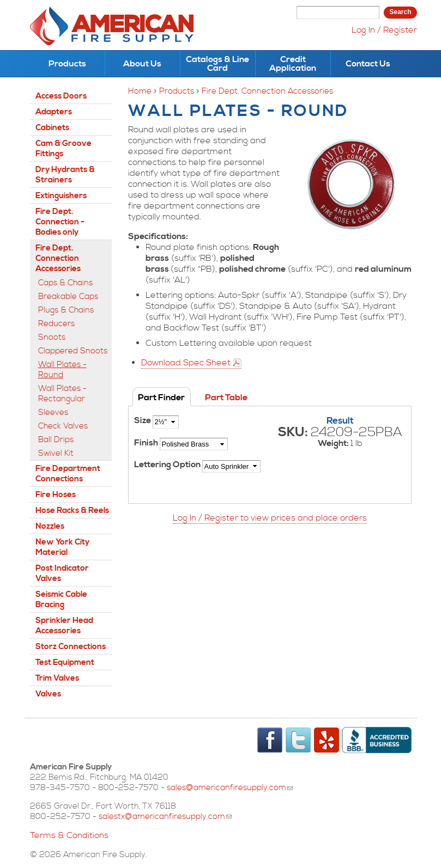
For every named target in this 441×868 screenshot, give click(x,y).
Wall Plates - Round (62, 370)
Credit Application (293, 64)
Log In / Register (384, 30)
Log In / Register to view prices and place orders (270, 518)
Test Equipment (65, 662)
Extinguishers (61, 196)
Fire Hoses (56, 495)
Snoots (52, 337)
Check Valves (63, 426)
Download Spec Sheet (186, 363)
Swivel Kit (56, 453)
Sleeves (53, 412)
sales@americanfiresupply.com (230, 788)
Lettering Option (168, 464)
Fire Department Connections (68, 474)
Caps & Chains (65, 283)
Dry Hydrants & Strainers (65, 175)
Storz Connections (71, 647)
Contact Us (368, 64)
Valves (48, 694)
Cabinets (52, 128)
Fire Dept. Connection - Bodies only (60, 222)
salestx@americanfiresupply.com (165, 817)
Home (140, 91)
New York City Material (62, 547)
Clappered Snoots (73, 351)
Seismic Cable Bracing (61, 600)
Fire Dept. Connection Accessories (267, 91)
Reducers (56, 324)
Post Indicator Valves (62, 573)
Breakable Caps (68, 297)
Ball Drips (56, 440)
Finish (147, 443)
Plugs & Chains (66, 310)
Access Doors (61, 96)
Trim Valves (57, 678)
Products (67, 64)
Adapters (54, 112)
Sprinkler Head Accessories (64, 626)
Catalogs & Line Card (218, 64)
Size (143, 420)
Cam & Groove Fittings (64, 149)
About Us (142, 64)
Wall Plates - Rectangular (62, 394)
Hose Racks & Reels (72, 511)
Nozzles (50, 526)
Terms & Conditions (69, 835)
